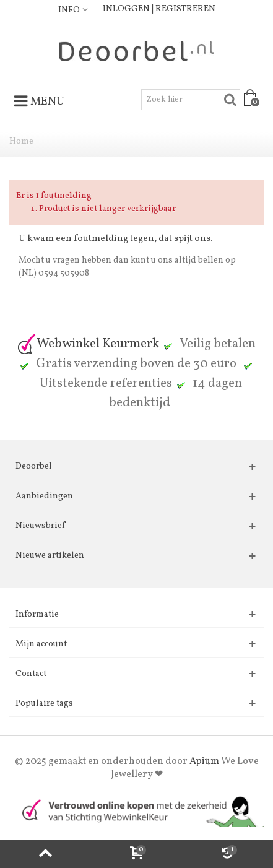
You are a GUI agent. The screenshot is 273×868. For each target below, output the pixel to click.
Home (21, 141)
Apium (204, 762)
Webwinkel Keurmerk (88, 344)
